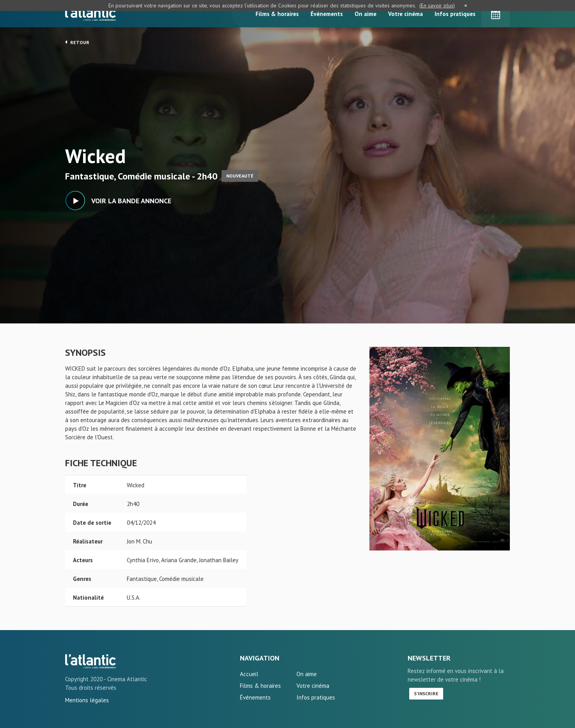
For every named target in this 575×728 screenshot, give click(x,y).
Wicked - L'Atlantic (91, 661)
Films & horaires (277, 14)
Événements (327, 14)
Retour (77, 42)
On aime (366, 14)
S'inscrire (426, 693)
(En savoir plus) (437, 5)
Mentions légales (87, 700)
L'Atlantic (91, 14)
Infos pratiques (455, 14)
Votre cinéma (406, 14)
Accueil (249, 674)
